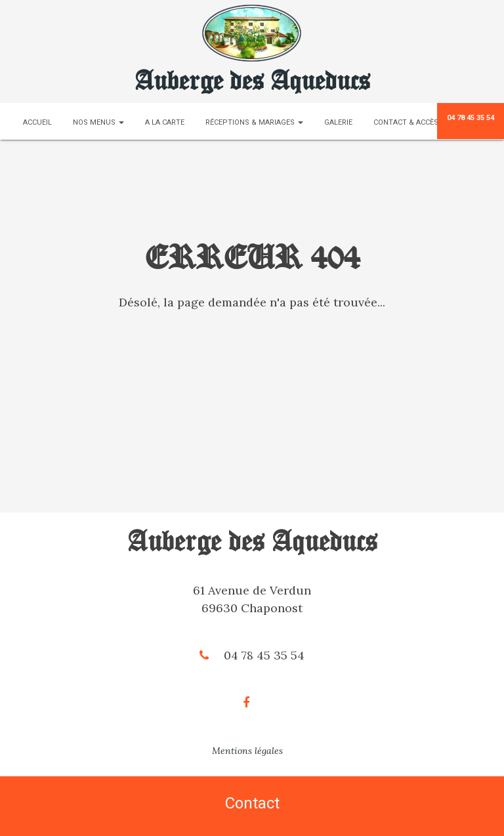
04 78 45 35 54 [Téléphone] (471, 118)
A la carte (165, 122)
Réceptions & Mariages (254, 122)
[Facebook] (252, 702)
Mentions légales (247, 751)
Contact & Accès (406, 122)
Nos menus (98, 122)
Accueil (37, 122)
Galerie (338, 122)
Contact (252, 803)
